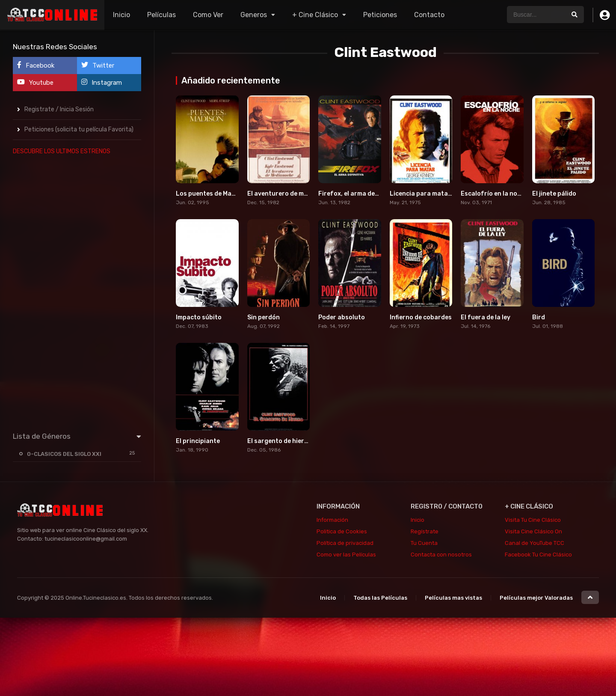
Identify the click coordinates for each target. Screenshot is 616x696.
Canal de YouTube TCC (535, 543)
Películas (161, 15)
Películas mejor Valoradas (536, 598)
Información (332, 520)
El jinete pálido (554, 194)
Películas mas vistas (453, 598)
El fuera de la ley (486, 317)
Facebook (36, 65)
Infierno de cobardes (421, 317)
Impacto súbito (199, 317)
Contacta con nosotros (441, 555)
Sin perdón (264, 317)
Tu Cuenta (424, 543)
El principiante (198, 441)
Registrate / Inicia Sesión (59, 109)
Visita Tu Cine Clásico (533, 520)
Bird (539, 317)
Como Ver (208, 15)
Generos (254, 15)
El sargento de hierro (279, 441)
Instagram (102, 82)
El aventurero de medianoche (291, 194)
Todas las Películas (380, 598)
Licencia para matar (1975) (431, 194)
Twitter (98, 65)
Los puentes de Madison (212, 194)
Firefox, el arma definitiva (357, 194)
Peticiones (380, 15)
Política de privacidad (345, 543)
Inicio (121, 15)
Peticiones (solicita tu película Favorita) (79, 129)
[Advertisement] (77, 291)
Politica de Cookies (342, 531)
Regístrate (425, 531)
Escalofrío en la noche (494, 194)
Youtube (35, 82)
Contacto (429, 15)
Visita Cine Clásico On (533, 531)
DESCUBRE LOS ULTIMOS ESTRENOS (62, 151)
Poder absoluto (342, 317)
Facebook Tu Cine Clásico (538, 555)
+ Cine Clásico (315, 15)
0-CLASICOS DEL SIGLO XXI (64, 454)
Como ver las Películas (346, 555)
